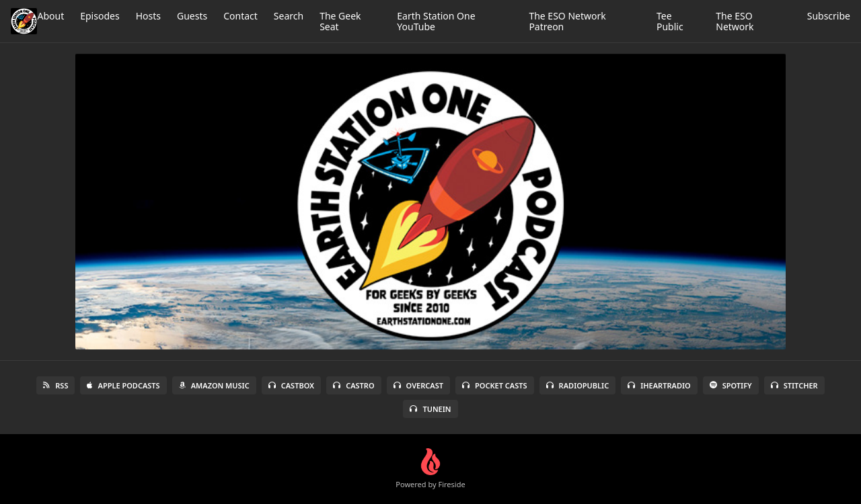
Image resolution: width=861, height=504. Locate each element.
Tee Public (670, 21)
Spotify (731, 385)
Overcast (418, 385)
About (50, 16)
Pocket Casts (495, 385)
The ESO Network (735, 21)
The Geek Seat (340, 21)
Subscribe (829, 16)
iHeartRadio (659, 385)
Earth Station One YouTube (436, 21)
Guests (192, 16)
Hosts (148, 16)
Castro (353, 385)
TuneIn (430, 409)
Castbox (291, 385)
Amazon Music (214, 385)
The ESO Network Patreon (567, 21)
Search (289, 16)
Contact (240, 16)
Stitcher (794, 385)
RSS (55, 385)
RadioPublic (578, 385)
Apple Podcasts (123, 385)
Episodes (100, 16)
